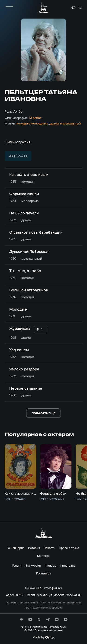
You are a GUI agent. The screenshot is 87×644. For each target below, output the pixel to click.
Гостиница (44, 573)
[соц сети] (22, 619)
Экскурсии (33, 565)
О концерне (16, 548)
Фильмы (51, 565)
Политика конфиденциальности (60, 603)
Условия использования (22, 603)
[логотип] (44, 8)
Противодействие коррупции (43, 608)
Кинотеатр (68, 565)
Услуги (17, 565)
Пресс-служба (69, 548)
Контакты (44, 556)
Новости (49, 548)
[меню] (9, 7)
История (34, 548)
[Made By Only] (43, 638)
